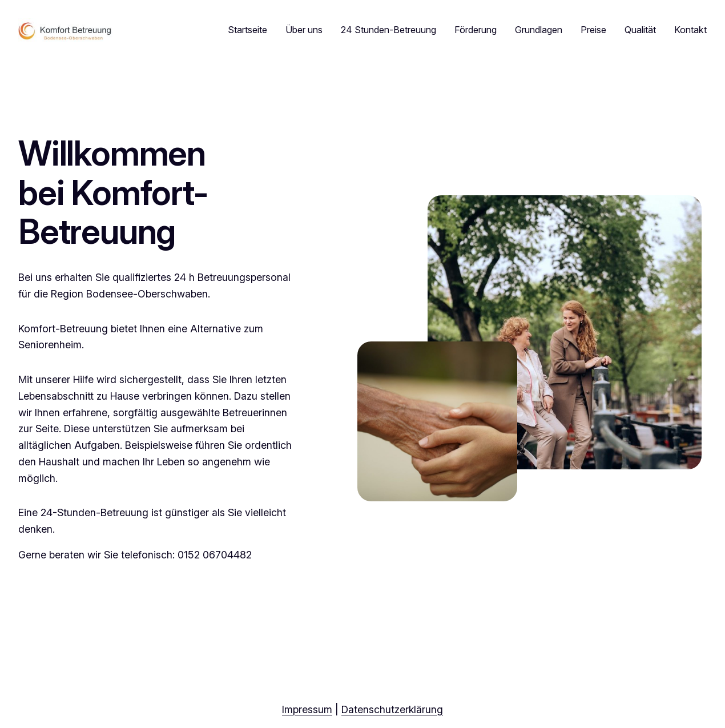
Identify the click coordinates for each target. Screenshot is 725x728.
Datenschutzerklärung (392, 709)
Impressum (307, 709)
